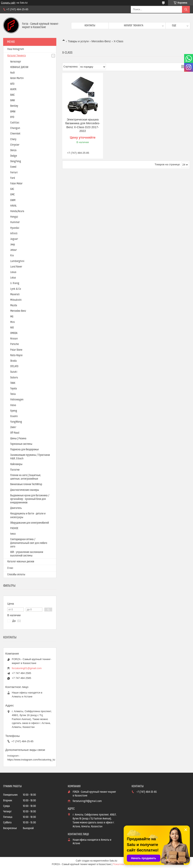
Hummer (15, 222)
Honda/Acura (17, 211)
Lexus (13, 272)
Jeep (13, 245)
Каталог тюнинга (134, 26)
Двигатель (16, 508)
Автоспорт (16, 62)
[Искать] (186, 9)
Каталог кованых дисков (21, 562)
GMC (13, 195)
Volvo (13, 405)
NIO (12, 328)
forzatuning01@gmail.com (27, 668)
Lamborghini (17, 261)
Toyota (14, 389)
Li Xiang (15, 283)
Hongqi (14, 217)
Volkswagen (17, 400)
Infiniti (14, 234)
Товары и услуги (78, 41)
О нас (10, 568)
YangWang (16, 422)
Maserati (15, 294)
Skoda (13, 361)
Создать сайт (8, 3)
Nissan (14, 339)
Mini (13, 322)
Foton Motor (16, 184)
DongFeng (16, 161)
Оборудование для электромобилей (30, 523)
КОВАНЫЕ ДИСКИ (19, 67)
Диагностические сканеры (25, 490)
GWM (13, 200)
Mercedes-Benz (101, 41)
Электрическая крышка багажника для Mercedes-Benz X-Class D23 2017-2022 (83, 125)
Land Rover (16, 267)
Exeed (13, 167)
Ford (13, 178)
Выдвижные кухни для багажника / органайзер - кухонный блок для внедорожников (30, 499)
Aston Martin (17, 78)
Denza (13, 150)
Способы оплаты (16, 575)
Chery (13, 139)
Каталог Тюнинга (17, 56)
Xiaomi (14, 416)
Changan (15, 128)
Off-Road (15, 433)
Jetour (13, 250)
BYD (12, 117)
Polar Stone (16, 350)
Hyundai (15, 228)
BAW (13, 100)
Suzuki (14, 372)
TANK (13, 383)
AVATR (13, 89)
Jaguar (14, 239)
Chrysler (15, 145)
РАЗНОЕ (14, 528)
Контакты (90, 26)
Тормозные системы (21, 444)
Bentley (14, 106)
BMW (13, 112)
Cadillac (15, 123)
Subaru (14, 378)
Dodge (14, 156)
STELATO (14, 366)
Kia (12, 256)
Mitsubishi (16, 300)
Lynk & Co (16, 289)
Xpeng (14, 411)
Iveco (13, 534)
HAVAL (13, 206)
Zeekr (13, 427)
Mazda (14, 305)
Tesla (13, 394)
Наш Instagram (16, 49)
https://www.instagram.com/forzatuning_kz (31, 760)
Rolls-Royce (16, 355)
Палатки (15, 470)
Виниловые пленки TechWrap (26, 484)
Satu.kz (113, 861)
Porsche (14, 344)
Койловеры (16, 464)
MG (12, 317)
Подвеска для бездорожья (24, 450)
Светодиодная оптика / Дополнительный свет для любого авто (29, 543)
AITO (12, 84)
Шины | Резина (18, 439)
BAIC (13, 95)
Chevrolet (15, 134)
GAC (12, 189)
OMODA (14, 333)
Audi (13, 73)
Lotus (13, 278)
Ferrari (14, 173)
